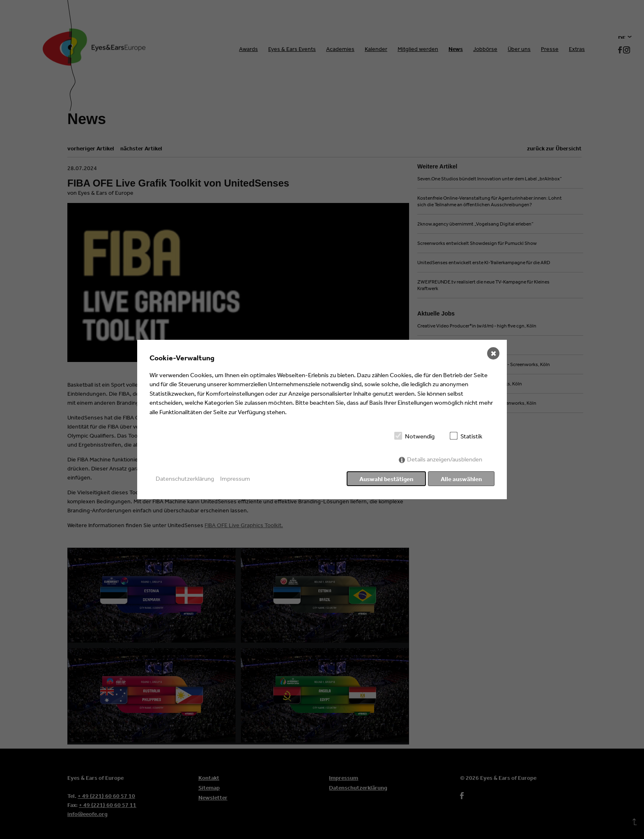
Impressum (235, 478)
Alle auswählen (461, 479)
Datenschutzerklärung (185, 478)
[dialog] (322, 419)
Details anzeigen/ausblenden (445, 460)
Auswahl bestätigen (385, 479)
